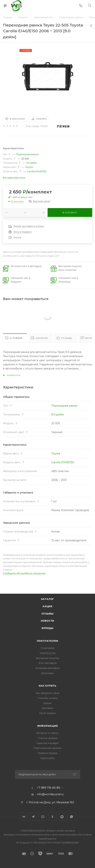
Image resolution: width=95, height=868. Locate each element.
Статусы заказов (47, 738)
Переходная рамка (27, 154)
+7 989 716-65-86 (48, 788)
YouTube (43, 817)
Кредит (47, 703)
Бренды (47, 628)
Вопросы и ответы (47, 733)
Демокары (48, 673)
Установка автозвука (47, 668)
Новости (48, 621)
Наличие (42, 338)
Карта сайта (47, 758)
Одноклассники (52, 817)
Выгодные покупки (47, 658)
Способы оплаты (48, 698)
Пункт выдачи (48, 713)
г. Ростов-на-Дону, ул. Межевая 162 (50, 802)
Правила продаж (47, 753)
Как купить (48, 686)
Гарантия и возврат (47, 743)
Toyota (29, 167)
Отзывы (67, 338)
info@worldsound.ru (50, 794)
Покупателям (48, 641)
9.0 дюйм (32, 163)
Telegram (33, 817)
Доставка (47, 708)
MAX (62, 817)
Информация (48, 726)
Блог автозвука (48, 663)
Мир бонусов (48, 653)
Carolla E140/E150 (37, 171)
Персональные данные (47, 748)
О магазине (47, 648)
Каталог (48, 599)
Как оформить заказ (47, 693)
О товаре (16, 338)
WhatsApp (71, 817)
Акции (47, 606)
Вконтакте (24, 817)
